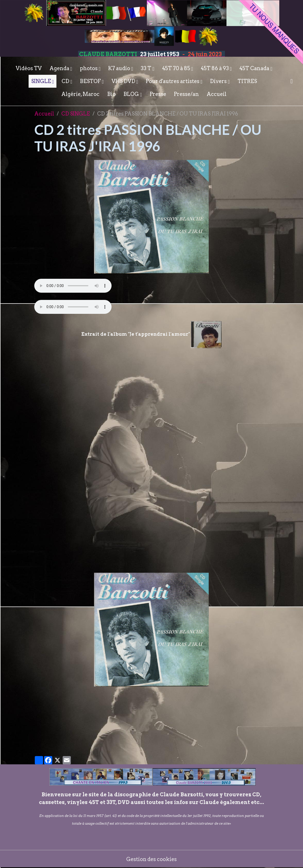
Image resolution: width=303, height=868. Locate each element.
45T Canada (255, 68)
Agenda (60, 68)
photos (89, 68)
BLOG (132, 94)
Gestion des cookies (152, 859)
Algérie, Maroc (80, 94)
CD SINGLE (76, 114)
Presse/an (186, 94)
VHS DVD (124, 81)
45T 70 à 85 (177, 68)
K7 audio (120, 68)
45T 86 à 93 (215, 68)
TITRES (247, 81)
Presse (158, 94)
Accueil (217, 94)
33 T (146, 68)
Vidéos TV (29, 68)
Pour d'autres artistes (173, 81)
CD (66, 81)
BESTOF (91, 81)
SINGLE (42, 81)
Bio (111, 94)
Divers (219, 81)
